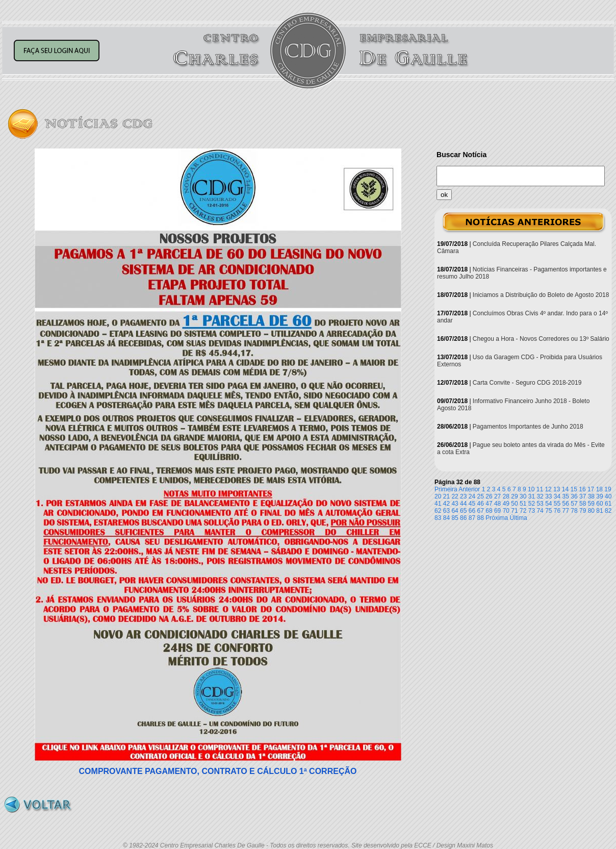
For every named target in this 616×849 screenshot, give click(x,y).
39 (599, 496)
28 (506, 496)
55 (557, 504)
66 (472, 511)
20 (438, 496)
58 (583, 504)
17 (591, 489)
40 (608, 496)
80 (591, 511)
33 (548, 496)
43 (455, 504)
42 (446, 504)
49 (506, 504)
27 (497, 496)
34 (557, 496)
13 (557, 489)
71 (514, 511)
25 (481, 496)
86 (463, 518)
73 (532, 511)
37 (583, 496)
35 (566, 496)
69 (497, 511)
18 (599, 489)
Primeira (446, 489)
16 (582, 489)
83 (438, 518)
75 (548, 511)
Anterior (469, 489)
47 (489, 504)
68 (489, 511)
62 (438, 511)
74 (540, 511)
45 (472, 504)
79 (583, 511)
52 (532, 504)
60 (599, 504)
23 (463, 496)
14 (565, 489)
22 (455, 496)
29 (514, 496)
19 (608, 489)
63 (446, 511)
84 (446, 518)
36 (574, 496)
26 (489, 496)
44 (463, 504)
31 (532, 496)
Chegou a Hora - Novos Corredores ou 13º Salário (541, 339)
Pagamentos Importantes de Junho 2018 (528, 427)
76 (557, 511)
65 (463, 511)
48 (497, 504)
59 (591, 504)
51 (523, 504)
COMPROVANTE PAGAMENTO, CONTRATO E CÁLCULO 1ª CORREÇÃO (218, 771)
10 (531, 489)
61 (608, 504)
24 (472, 496)
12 (548, 489)
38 (591, 496)
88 (481, 518)
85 (455, 518)
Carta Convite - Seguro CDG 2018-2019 (527, 383)
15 (574, 489)
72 (523, 511)
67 (481, 511)
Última (519, 518)
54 (548, 504)
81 (599, 511)
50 (514, 504)
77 (566, 511)
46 (481, 504)
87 (472, 518)
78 (574, 511)
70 (506, 511)
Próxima (497, 518)
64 (455, 511)
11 (540, 489)
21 (446, 496)
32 (540, 496)
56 (566, 504)
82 (608, 511)
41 (438, 504)
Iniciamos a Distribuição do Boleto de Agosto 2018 (541, 295)
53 (540, 504)
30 (523, 496)
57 (574, 504)
